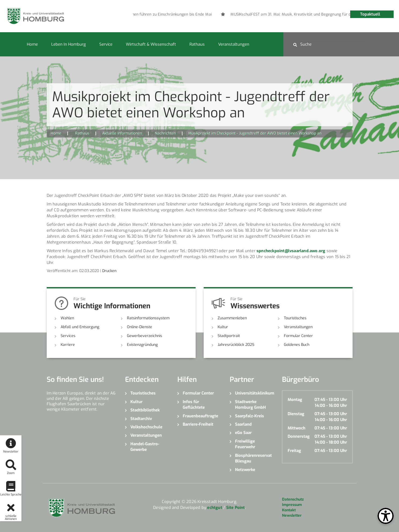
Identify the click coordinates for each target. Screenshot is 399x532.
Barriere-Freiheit (198, 424)
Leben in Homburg (69, 44)
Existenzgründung (142, 345)
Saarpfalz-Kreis (250, 416)
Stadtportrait (229, 336)
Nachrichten (165, 133)
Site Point (236, 508)
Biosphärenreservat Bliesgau (253, 458)
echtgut (215, 508)
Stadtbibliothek (145, 410)
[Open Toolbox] (386, 516)
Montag (295, 400)
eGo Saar (243, 433)
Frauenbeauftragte (200, 416)
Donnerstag (299, 436)
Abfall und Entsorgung (80, 327)
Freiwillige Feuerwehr (245, 444)
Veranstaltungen (234, 44)
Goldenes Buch (297, 345)
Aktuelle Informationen (122, 133)
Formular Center (298, 336)
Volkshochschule (146, 427)
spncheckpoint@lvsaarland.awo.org (291, 251)
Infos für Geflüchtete (194, 405)
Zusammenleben (232, 318)
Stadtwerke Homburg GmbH (250, 405)
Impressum (292, 505)
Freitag (294, 451)
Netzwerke (245, 470)
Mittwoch (296, 428)
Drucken (109, 271)
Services (68, 336)
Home (32, 44)
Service (106, 44)
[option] (154, 15)
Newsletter (292, 515)
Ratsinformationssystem (148, 318)
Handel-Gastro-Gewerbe (145, 447)
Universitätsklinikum (255, 393)
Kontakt (289, 510)
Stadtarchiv (141, 419)
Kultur (223, 327)
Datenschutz (293, 499)
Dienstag (296, 414)
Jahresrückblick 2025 (236, 345)
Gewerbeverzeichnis (144, 336)
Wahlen (67, 318)
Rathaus (197, 44)
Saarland (243, 424)
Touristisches (295, 318)
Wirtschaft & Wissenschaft (151, 44)
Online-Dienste (140, 327)
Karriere (68, 345)
